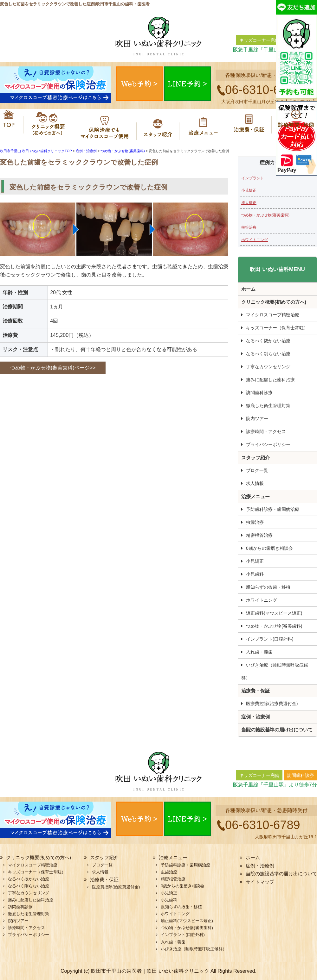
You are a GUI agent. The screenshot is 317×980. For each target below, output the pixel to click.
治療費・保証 (250, 125)
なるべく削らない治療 (268, 354)
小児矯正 (249, 190)
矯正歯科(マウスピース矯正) (274, 613)
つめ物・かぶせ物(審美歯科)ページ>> (53, 368)
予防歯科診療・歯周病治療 (273, 509)
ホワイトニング (255, 240)
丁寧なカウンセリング (268, 367)
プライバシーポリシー (268, 444)
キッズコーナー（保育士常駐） (277, 328)
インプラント (253, 178)
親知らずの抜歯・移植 (268, 587)
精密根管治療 (259, 535)
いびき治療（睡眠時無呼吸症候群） (275, 671)
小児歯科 (255, 574)
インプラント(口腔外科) (270, 639)
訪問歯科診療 (259, 393)
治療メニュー (204, 125)
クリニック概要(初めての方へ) (46, 125)
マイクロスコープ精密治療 (105, 125)
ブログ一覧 (257, 470)
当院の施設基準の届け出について (277, 730)
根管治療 (249, 227)
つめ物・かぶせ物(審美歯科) (265, 215)
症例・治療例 (256, 717)
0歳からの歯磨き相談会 (269, 548)
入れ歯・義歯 (259, 652)
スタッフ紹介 (160, 125)
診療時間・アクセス (266, 431)
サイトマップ (260, 882)
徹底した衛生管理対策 (268, 406)
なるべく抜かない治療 (268, 341)
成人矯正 (249, 203)
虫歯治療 (255, 522)
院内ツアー (257, 419)
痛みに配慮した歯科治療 (270, 380)
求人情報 (255, 483)
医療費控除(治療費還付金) (272, 704)
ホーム (10, 125)
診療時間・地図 (295, 125)
